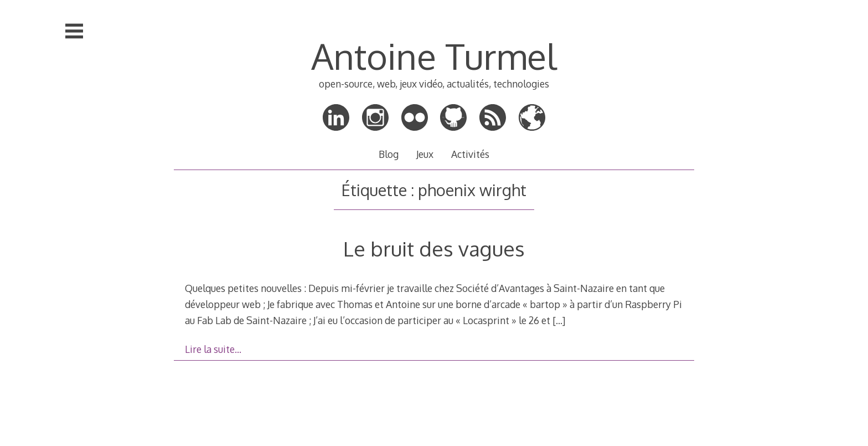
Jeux (425, 154)
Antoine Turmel (434, 56)
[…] (559, 320)
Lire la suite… (213, 349)
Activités (470, 154)
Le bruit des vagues (434, 248)
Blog (389, 154)
